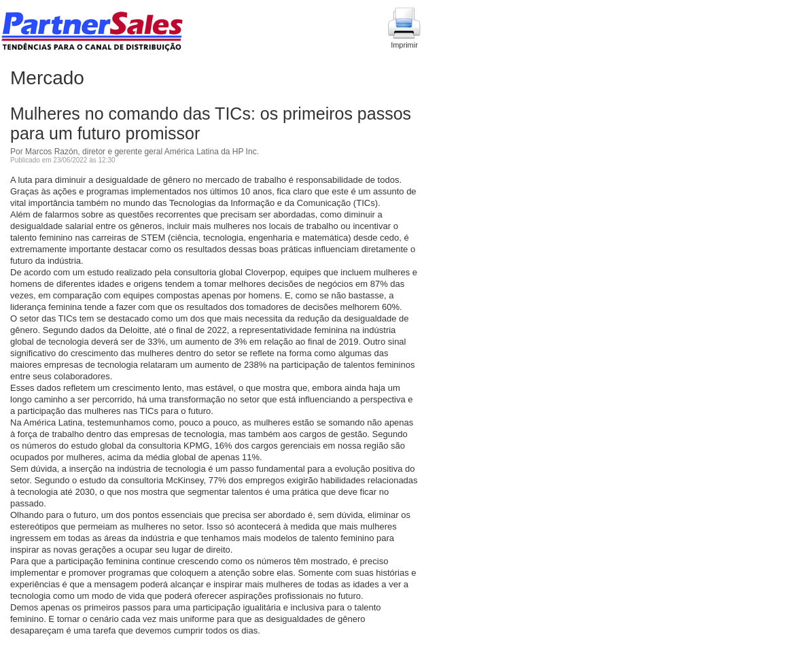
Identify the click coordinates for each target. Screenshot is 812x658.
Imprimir (404, 28)
